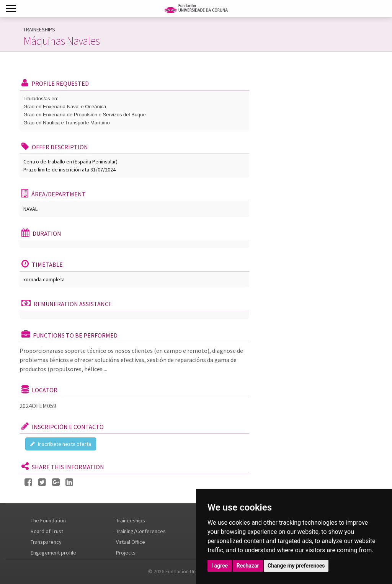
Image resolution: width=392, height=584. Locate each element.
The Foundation (48, 520)
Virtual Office (131, 542)
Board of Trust (47, 531)
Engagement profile (53, 553)
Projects (126, 553)
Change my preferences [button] (296, 566)
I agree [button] (220, 566)
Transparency (46, 542)
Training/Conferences (141, 531)
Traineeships (131, 520)
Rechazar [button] (248, 566)
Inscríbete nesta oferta (61, 444)
